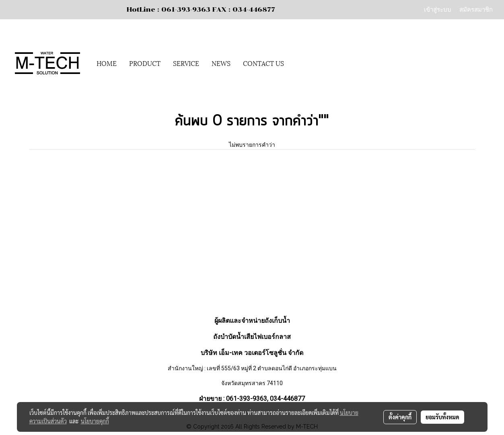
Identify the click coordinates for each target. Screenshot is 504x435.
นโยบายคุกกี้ (95, 421)
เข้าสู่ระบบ (438, 9)
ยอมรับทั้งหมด (442, 417)
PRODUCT (145, 63)
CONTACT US (263, 63)
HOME (107, 63)
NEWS (221, 63)
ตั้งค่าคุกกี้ (400, 417)
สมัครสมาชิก (476, 9)
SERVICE (186, 63)
